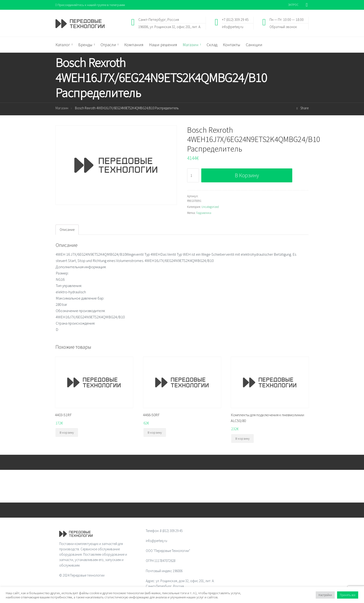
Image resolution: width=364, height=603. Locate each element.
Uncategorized (210, 207)
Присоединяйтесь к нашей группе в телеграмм (91, 5)
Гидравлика (204, 213)
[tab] (67, 230)
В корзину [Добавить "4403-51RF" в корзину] (67, 433)
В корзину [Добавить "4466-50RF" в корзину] (155, 433)
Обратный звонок (283, 27)
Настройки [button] (325, 595)
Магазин (62, 108)
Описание (67, 230)
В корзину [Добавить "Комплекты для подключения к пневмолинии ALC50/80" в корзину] (242, 439)
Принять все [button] (348, 595)
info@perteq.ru (233, 27)
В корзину (247, 175)
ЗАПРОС (293, 5)
